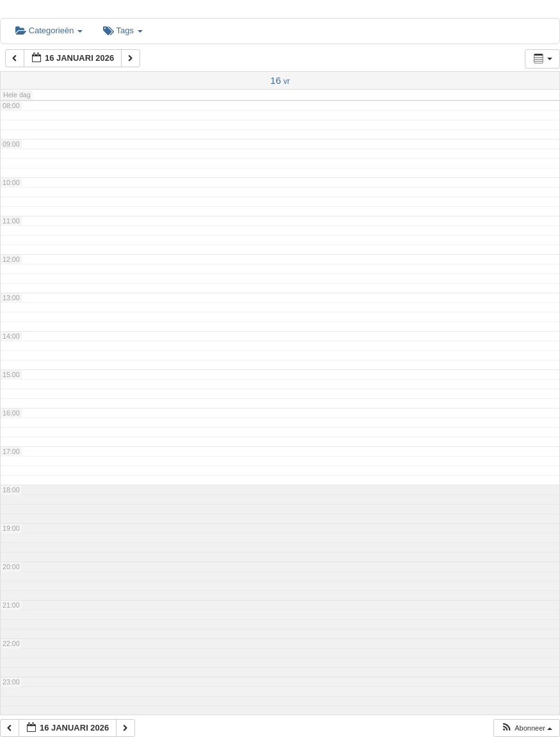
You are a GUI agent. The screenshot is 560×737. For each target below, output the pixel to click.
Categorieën (49, 30)
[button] (526, 728)
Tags (123, 30)
